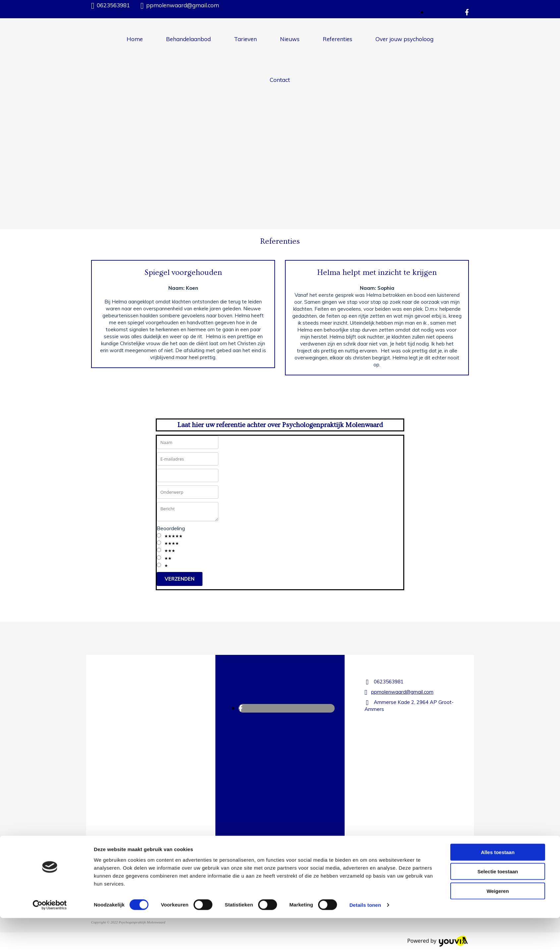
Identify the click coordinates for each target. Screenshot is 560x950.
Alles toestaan (498, 884)
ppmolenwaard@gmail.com (183, 5)
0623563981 (113, 5)
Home (135, 39)
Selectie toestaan (498, 903)
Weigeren (498, 923)
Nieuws (290, 39)
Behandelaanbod (188, 39)
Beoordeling (171, 528)
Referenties (337, 39)
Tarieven (245, 39)
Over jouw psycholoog (404, 39)
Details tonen (365, 937)
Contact (280, 80)
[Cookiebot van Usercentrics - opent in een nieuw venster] (50, 937)
